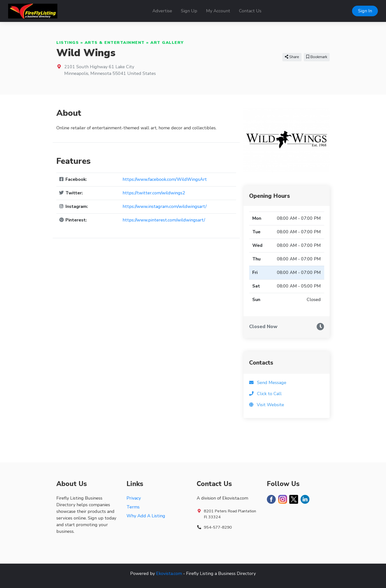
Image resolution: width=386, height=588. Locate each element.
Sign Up (189, 11)
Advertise (162, 11)
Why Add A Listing (146, 516)
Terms (133, 507)
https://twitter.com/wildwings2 (154, 193)
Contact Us (250, 11)
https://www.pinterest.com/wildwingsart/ (164, 220)
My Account (218, 11)
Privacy (134, 498)
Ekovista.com (169, 573)
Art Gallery (167, 43)
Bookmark (317, 57)
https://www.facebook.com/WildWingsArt (165, 179)
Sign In (365, 11)
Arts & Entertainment (115, 43)
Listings (68, 43)
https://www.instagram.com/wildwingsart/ (165, 206)
